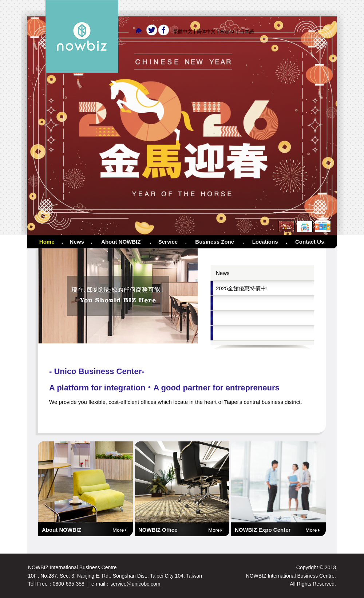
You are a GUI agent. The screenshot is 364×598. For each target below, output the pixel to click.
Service (168, 242)
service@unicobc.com (135, 584)
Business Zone (215, 242)
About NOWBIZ (121, 242)
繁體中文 (183, 32)
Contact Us (310, 242)
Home (47, 242)
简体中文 (206, 32)
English (228, 32)
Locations (265, 242)
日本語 (247, 32)
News (77, 242)
